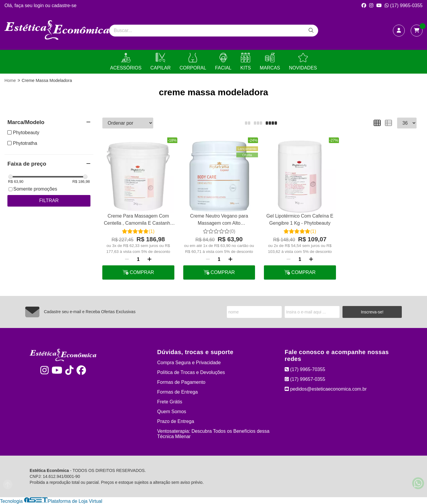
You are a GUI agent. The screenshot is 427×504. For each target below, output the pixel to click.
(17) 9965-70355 (305, 369)
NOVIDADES (303, 62)
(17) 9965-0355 (404, 5)
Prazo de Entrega (176, 421)
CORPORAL (193, 62)
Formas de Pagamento (181, 382)
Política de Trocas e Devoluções (191, 372)
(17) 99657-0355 (305, 379)
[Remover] (127, 259)
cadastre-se (64, 5)
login (39, 5)
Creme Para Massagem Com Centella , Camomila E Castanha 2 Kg (138, 220)
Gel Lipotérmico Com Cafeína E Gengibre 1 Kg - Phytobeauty (300, 219)
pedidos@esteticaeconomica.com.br (326, 389)
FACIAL (223, 62)
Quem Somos (172, 412)
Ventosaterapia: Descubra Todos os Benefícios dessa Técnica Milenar (213, 434)
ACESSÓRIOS (126, 62)
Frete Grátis (170, 402)
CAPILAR (160, 62)
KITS (246, 62)
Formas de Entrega (177, 392)
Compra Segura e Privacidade (189, 363)
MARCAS (270, 62)
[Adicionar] (149, 259)
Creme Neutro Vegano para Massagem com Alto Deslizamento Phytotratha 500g (219, 220)
